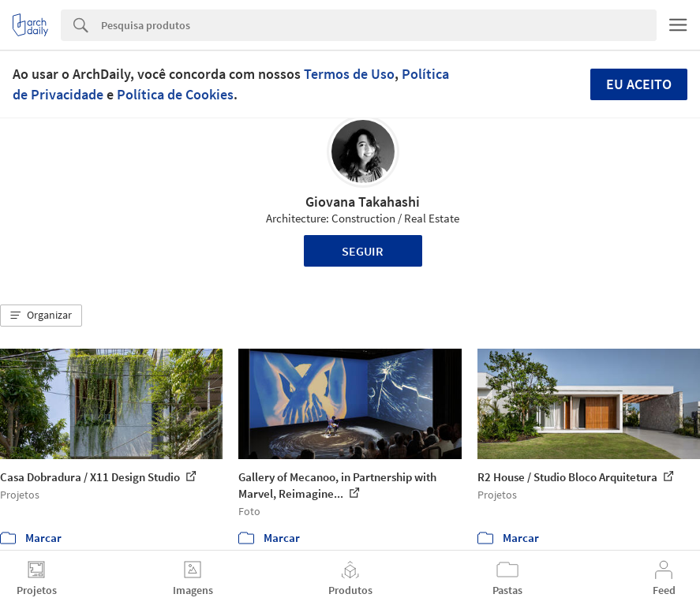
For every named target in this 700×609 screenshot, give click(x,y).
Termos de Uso (349, 74)
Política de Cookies (175, 94)
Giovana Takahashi (363, 202)
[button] (41, 316)
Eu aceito (639, 84)
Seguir (363, 251)
